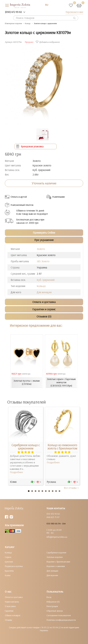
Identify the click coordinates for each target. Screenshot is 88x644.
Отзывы (8, 620)
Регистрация (52, 606)
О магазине (10, 606)
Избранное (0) (53, 602)
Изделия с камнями (56, 566)
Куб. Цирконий (46, 280)
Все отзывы (71, 488)
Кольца (8, 553)
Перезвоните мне (74, 12)
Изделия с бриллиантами (58, 562)
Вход (49, 597)
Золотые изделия (55, 557)
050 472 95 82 (53, 514)
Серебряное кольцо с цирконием (26, 447)
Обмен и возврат (13, 615)
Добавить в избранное (48, 42)
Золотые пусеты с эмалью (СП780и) (27, 382)
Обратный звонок (55, 611)
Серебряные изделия (56, 553)
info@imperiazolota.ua (57, 537)
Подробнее (16, 472)
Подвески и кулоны (14, 566)
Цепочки (9, 562)
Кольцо (41, 286)
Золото (41, 249)
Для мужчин (52, 575)
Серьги (8, 557)
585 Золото (43, 261)
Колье (8, 575)
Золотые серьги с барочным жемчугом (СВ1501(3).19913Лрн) (61, 382)
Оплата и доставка (14, 597)
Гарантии (9, 611)
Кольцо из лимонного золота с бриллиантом (62, 447)
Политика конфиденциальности (61, 620)
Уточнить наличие (44, 183)
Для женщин (44, 292)
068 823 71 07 (53, 517)
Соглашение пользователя (59, 615)
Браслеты (9, 571)
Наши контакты (12, 602)
